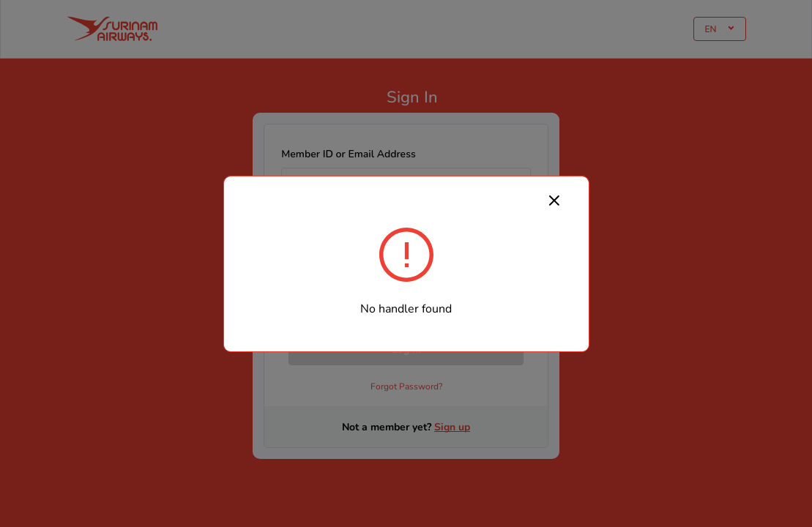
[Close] (554, 200)
